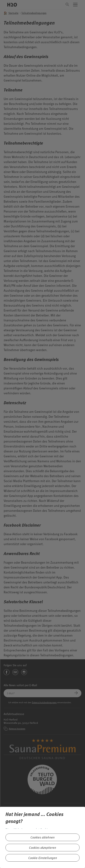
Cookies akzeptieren (42, 848)
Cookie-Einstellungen (43, 858)
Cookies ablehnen (42, 837)
